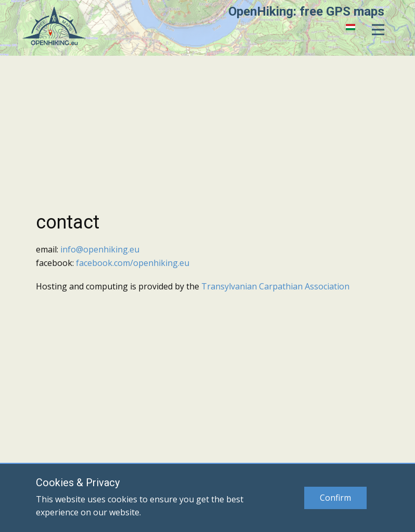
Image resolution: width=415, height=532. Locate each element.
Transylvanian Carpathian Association (275, 286)
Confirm (335, 498)
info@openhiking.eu (100, 249)
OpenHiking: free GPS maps (306, 11)
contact (68, 222)
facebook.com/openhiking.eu (133, 263)
